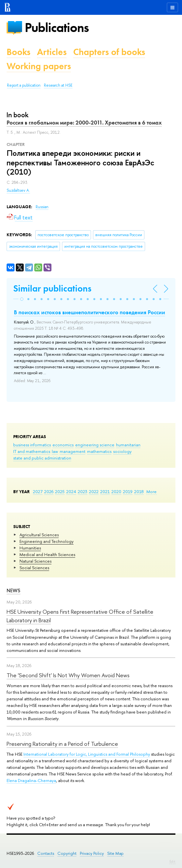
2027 (38, 491)
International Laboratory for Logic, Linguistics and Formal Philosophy (87, 754)
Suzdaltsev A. (18, 190)
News (14, 590)
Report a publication (24, 85)
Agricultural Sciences (39, 535)
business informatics (32, 445)
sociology (122, 451)
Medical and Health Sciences (47, 554)
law (55, 451)
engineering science (95, 445)
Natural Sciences (35, 561)
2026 (49, 491)
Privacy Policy (92, 853)
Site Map (115, 853)
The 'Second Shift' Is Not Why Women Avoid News (68, 675)
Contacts (46, 853)
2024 (71, 491)
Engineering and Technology (46, 541)
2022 (94, 491)
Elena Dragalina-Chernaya (31, 780)
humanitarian (128, 445)
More (152, 491)
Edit (172, 861)
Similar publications (52, 288)
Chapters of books (109, 52)
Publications (57, 28)
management (73, 451)
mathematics (99, 451)
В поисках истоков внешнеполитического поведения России (90, 312)
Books (18, 52)
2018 (139, 491)
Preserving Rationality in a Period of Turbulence (62, 744)
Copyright (67, 853)
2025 (60, 491)
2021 (105, 491)
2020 (116, 491)
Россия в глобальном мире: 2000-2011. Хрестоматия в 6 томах (84, 123)
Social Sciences (34, 568)
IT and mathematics (32, 451)
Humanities (30, 548)
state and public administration (42, 458)
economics (63, 445)
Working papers (39, 66)
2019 (128, 491)
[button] (22, 299)
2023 (83, 491)
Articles (52, 52)
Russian (42, 207)
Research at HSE (58, 85)
